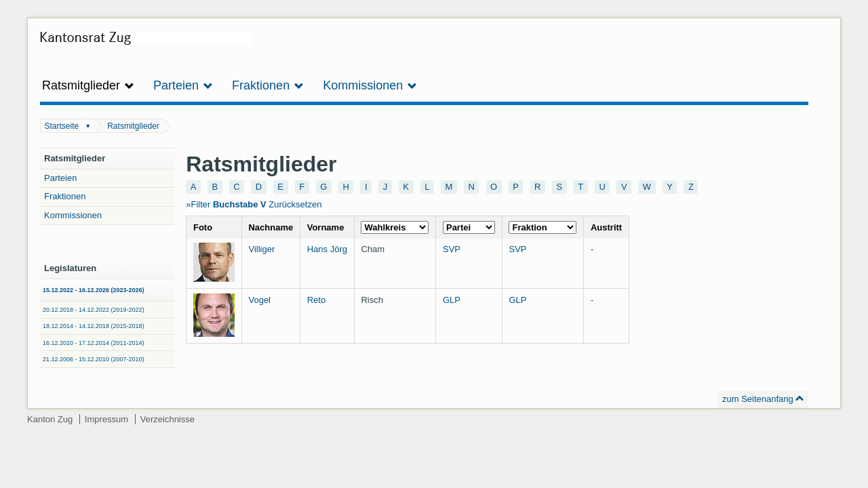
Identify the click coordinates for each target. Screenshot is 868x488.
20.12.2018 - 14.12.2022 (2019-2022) (94, 310)
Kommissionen (73, 215)
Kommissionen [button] (370, 85)
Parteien (60, 178)
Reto (316, 300)
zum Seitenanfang (758, 399)
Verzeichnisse (167, 419)
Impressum (106, 419)
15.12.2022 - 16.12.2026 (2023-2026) (94, 290)
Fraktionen (65, 196)
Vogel (259, 300)
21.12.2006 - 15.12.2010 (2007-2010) (94, 359)
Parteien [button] (183, 85)
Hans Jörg (327, 249)
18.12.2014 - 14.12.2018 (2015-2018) (94, 326)
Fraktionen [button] (268, 85)
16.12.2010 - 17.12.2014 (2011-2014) (94, 343)
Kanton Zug (50, 419)
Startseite (62, 126)
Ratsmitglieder (133, 126)
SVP (452, 249)
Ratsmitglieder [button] (88, 85)
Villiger (261, 249)
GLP (452, 300)
